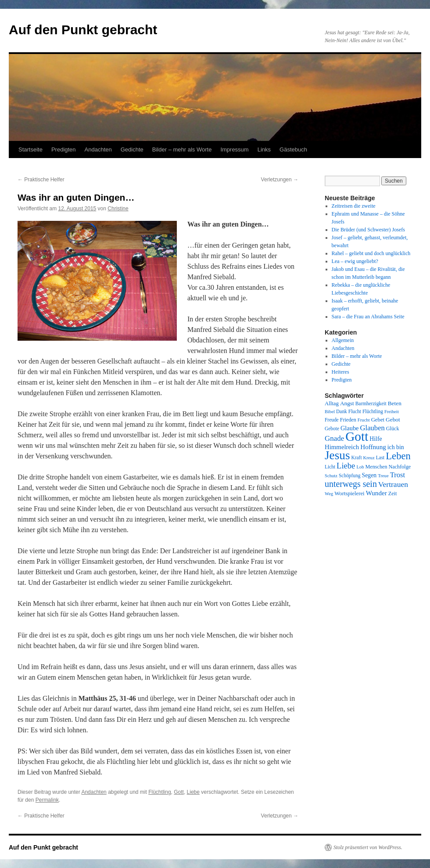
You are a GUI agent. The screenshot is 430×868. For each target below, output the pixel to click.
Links (264, 149)
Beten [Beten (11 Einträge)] (395, 403)
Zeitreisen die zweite (354, 206)
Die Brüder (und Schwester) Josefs (368, 230)
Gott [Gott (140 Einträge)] (357, 436)
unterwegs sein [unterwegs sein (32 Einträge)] (351, 484)
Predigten (64, 149)
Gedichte (132, 149)
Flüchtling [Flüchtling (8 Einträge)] (373, 411)
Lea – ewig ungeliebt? (355, 261)
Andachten (98, 149)
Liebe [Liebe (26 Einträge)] (346, 466)
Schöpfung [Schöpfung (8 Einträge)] (349, 475)
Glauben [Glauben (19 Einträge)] (373, 428)
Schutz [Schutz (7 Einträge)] (331, 476)
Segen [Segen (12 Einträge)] (369, 475)
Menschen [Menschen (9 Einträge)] (376, 467)
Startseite (30, 149)
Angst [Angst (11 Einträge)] (347, 403)
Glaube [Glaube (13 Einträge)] (350, 428)
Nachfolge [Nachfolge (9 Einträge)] (400, 467)
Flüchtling (159, 792)
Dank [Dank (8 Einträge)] (342, 411)
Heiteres (340, 372)
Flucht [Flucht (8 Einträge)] (355, 411)
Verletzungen (280, 180)
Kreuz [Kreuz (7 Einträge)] (369, 458)
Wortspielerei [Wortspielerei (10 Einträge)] (349, 493)
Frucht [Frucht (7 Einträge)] (364, 420)
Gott (179, 792)
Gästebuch (293, 149)
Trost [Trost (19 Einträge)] (398, 475)
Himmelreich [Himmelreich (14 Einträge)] (342, 447)
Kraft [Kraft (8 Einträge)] (357, 457)
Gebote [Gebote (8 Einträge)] (332, 429)
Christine (118, 209)
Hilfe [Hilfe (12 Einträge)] (376, 439)
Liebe (193, 792)
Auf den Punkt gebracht (83, 30)
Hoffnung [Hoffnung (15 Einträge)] (373, 447)
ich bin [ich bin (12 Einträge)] (396, 447)
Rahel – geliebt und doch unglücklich (371, 253)
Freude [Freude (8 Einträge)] (332, 420)
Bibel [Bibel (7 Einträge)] (330, 412)
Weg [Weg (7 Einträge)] (329, 494)
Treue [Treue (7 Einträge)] (383, 476)
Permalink (47, 800)
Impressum (234, 149)
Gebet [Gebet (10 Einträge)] (378, 420)
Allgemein (343, 340)
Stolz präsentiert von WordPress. (368, 847)
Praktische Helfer (41, 180)
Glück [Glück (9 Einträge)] (393, 429)
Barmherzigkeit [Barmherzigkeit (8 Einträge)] (371, 403)
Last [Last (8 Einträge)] (380, 457)
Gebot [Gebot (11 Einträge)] (393, 420)
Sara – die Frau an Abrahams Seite (368, 317)
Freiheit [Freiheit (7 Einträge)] (392, 412)
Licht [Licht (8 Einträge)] (330, 467)
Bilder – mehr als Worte (182, 149)
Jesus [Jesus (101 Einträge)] (337, 455)
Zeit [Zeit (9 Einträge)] (393, 493)
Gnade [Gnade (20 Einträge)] (334, 438)
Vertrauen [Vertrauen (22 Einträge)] (393, 484)
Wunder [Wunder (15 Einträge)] (376, 493)
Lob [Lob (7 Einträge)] (360, 467)
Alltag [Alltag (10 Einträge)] (332, 403)
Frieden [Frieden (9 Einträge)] (348, 420)
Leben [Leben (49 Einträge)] (398, 456)
